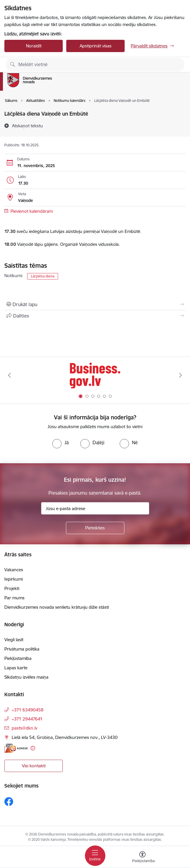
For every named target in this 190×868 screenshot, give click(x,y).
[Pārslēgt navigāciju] (95, 856)
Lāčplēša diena (43, 276)
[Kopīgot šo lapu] (95, 316)
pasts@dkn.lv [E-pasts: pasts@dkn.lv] (25, 728)
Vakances (14, 570)
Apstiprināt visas (96, 46)
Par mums (14, 598)
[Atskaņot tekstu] (27, 126)
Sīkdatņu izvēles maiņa (26, 677)
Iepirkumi (14, 579)
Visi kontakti (34, 766)
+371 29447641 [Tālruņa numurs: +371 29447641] (27, 719)
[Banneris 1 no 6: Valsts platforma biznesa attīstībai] (95, 375)
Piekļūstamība (18, 658)
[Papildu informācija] (33, 748)
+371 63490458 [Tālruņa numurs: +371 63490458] (28, 710)
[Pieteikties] (95, 528)
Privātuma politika (22, 649)
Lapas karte (16, 668)
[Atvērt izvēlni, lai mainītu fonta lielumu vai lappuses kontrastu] (142, 858)
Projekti (12, 588)
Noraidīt (34, 46)
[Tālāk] (181, 375)
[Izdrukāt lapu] (95, 304)
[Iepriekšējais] (9, 375)
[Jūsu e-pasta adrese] (95, 508)
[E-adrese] (16, 748)
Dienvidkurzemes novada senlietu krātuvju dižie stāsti (57, 607)
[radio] (60, 442)
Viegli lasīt (14, 640)
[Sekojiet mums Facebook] (9, 802)
